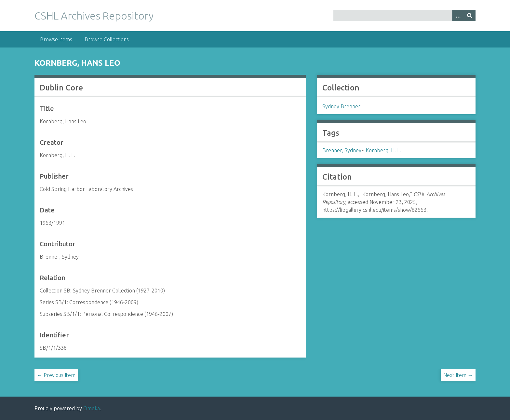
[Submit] (470, 15)
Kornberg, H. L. (383, 150)
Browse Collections (107, 39)
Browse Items (56, 39)
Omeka (92, 408)
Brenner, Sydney (342, 150)
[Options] (458, 15)
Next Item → (458, 375)
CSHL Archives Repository (94, 16)
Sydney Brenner (341, 106)
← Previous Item (56, 375)
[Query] (404, 15)
